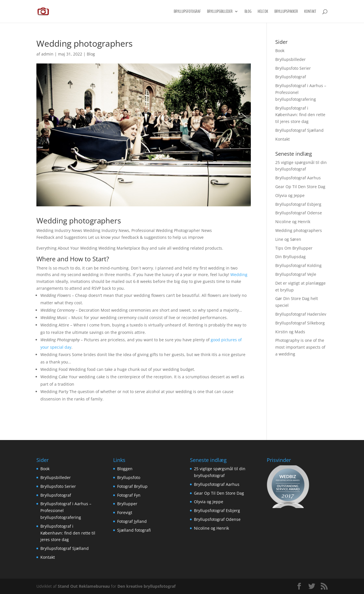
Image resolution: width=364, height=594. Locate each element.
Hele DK (263, 12)
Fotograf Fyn (129, 495)
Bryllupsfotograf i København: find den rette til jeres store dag (300, 115)
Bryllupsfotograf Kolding (298, 265)
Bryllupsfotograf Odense (299, 213)
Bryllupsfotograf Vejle (296, 274)
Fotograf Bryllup (132, 486)
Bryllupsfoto (129, 477)
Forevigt (125, 512)
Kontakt (310, 12)
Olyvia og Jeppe (290, 195)
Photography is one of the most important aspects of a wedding (300, 347)
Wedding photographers (299, 230)
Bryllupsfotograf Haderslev (301, 314)
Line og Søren (288, 239)
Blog (248, 12)
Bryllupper (127, 504)
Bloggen (125, 469)
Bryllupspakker (286, 12)
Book (280, 51)
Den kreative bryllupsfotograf (146, 586)
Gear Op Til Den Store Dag (300, 187)
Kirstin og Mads (290, 332)
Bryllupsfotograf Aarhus (298, 178)
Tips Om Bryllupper (294, 248)
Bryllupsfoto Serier (293, 68)
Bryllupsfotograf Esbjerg (298, 204)
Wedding (239, 275)
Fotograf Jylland (132, 521)
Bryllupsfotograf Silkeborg (300, 323)
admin (47, 54)
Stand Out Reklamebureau (84, 586)
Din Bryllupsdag (290, 257)
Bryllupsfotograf (187, 12)
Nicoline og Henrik (293, 222)
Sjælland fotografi (134, 530)
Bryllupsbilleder (220, 12)
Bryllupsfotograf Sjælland (299, 130)
